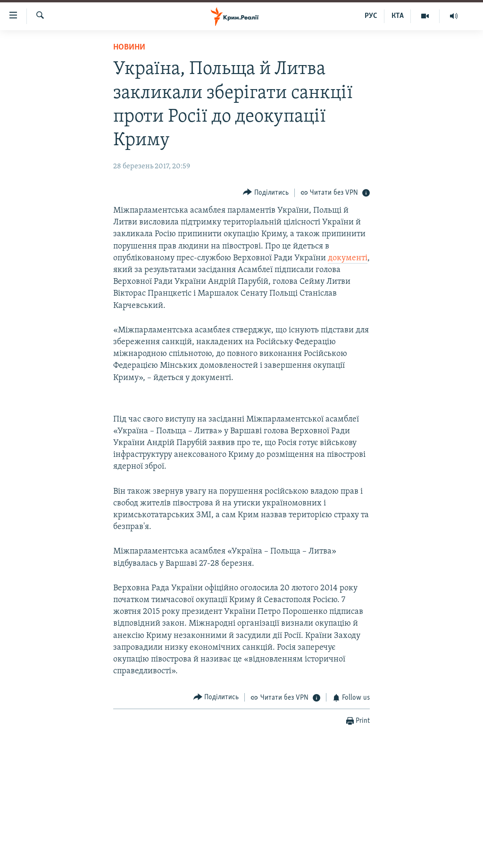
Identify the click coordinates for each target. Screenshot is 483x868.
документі (348, 258)
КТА (398, 16)
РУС (371, 16)
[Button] (266, 193)
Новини (129, 47)
